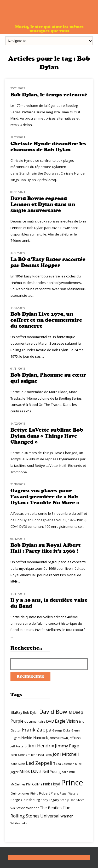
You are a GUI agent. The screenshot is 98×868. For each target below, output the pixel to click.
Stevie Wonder (27, 808)
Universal (50, 816)
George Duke (61, 730)
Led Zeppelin (41, 763)
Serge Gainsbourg (25, 800)
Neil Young (52, 771)
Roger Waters (69, 793)
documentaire (35, 721)
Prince (72, 783)
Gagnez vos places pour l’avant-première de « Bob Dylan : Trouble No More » (45, 497)
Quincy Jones (20, 793)
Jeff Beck (75, 738)
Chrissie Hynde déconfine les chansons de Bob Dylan (48, 147)
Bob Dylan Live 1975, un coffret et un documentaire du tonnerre (46, 320)
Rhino (34, 793)
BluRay (16, 712)
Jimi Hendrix (41, 746)
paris (65, 772)
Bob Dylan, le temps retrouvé (49, 95)
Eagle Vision (66, 721)
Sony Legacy (50, 800)
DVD (50, 721)
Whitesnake (19, 823)
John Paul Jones (42, 755)
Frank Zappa (37, 730)
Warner (67, 816)
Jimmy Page (67, 746)
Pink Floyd (51, 784)
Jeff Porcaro (19, 746)
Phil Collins (34, 784)
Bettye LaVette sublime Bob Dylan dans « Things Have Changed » (47, 436)
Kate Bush (18, 764)
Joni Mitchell (66, 754)
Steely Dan (68, 800)
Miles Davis (30, 771)
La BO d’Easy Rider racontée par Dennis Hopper (48, 262)
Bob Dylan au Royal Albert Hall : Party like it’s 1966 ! (45, 548)
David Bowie (56, 712)
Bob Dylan (31, 713)
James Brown (58, 738)
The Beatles (51, 808)
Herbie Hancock (34, 738)
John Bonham (20, 755)
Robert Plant (49, 793)
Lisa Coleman (65, 764)
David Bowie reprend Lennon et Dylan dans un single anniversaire (43, 204)
